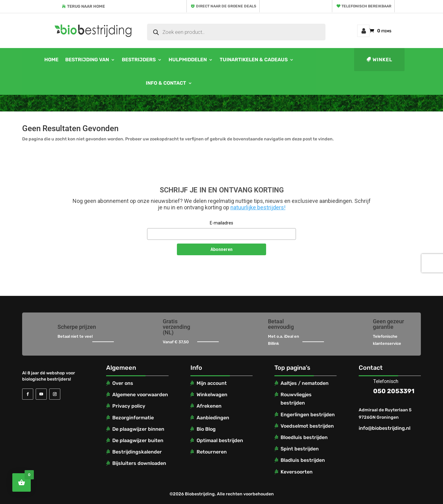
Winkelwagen (212, 395)
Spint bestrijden (300, 449)
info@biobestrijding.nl (385, 428)
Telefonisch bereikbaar (366, 6)
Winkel (382, 60)
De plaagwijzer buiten (138, 440)
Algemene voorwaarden (140, 395)
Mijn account (363, 31)
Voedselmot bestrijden (307, 426)
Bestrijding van (87, 60)
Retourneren (212, 452)
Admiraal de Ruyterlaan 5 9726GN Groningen (385, 414)
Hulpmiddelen (188, 60)
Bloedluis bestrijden (304, 437)
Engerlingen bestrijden (308, 415)
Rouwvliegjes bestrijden (296, 399)
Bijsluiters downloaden (139, 463)
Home (51, 60)
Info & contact (166, 83)
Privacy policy (129, 406)
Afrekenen (209, 406)
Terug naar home (86, 6)
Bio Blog (206, 429)
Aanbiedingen (213, 418)
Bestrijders (139, 60)
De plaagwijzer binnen (138, 429)
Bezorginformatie (133, 418)
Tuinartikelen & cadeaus (254, 60)
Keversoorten (297, 472)
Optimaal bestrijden (220, 440)
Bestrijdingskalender (137, 452)
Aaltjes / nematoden (305, 383)
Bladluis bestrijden (303, 460)
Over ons (123, 383)
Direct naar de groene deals (226, 6)
